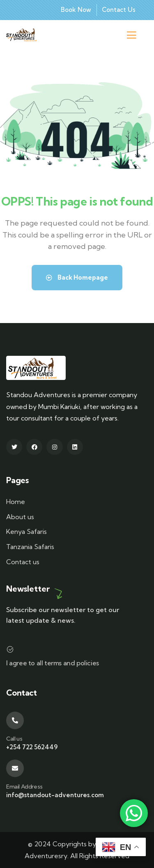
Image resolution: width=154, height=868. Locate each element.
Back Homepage (77, 277)
